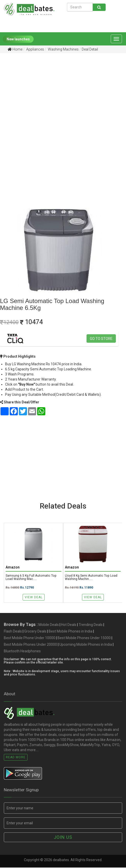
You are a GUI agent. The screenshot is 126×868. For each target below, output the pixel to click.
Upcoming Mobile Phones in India (86, 645)
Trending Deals (91, 625)
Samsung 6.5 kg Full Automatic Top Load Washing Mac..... (32, 578)
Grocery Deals (35, 632)
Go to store (101, 339)
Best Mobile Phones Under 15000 (84, 638)
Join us (63, 838)
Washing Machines (63, 49)
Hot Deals (69, 625)
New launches (18, 39)
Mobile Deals (49, 625)
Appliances (35, 49)
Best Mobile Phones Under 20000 (30, 645)
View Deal (34, 597)
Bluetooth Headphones (22, 652)
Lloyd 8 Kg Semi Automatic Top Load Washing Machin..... (92, 578)
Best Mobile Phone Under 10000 (30, 638)
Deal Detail (90, 49)
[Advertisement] (59, 96)
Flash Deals (13, 632)
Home (15, 49)
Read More (16, 757)
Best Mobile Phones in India (71, 632)
